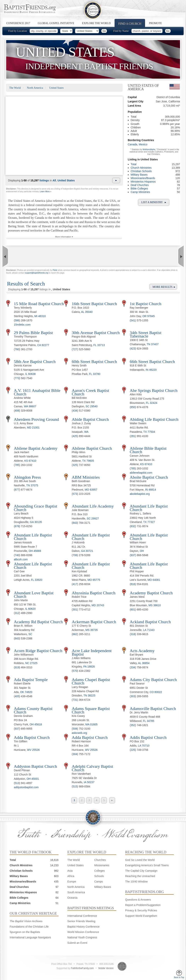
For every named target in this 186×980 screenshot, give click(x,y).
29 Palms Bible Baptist (33, 333)
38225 (92, 695)
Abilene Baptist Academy (36, 448)
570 (75, 671)
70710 (146, 746)
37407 (155, 344)
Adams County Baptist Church (33, 710)
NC (27, 663)
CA (39, 345)
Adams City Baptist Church (153, 680)
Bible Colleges (139, 189)
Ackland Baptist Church (150, 622)
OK (22, 692)
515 (75, 786)
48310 (42, 316)
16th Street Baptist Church (94, 304)
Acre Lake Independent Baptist (92, 652)
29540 (94, 406)
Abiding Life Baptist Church (154, 419)
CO (152, 692)
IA (85, 782)
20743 (100, 605)
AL (83, 312)
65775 (96, 580)
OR (144, 316)
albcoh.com (21, 559)
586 (17, 320)
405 (17, 696)
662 (75, 634)
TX (145, 432)
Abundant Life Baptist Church (149, 508)
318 (133, 634)
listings (44, 180)
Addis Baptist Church (148, 737)
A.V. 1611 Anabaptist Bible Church (37, 392)
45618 (38, 724)
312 (17, 613)
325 (75, 465)
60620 (32, 609)
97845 (151, 316)
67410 (33, 461)
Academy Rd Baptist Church (38, 622)
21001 (36, 428)
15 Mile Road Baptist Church (39, 304)
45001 (35, 779)
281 (133, 436)
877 (17, 490)
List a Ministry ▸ (154, 202)
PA (85, 667)
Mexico (143, 144)
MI (36, 316)
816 (133, 584)
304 (75, 754)
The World (15, 88)
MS (151, 605)
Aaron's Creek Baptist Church (90, 392)
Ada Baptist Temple (31, 680)
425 (75, 436)
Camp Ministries (140, 192)
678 (17, 526)
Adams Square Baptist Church (91, 710)
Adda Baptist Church (32, 737)
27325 (34, 663)
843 (75, 523)
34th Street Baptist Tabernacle (146, 334)
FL (95, 345)
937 (133, 555)
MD (29, 428)
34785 (151, 721)
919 (17, 667)
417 (75, 584)
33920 (39, 580)
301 (75, 610)
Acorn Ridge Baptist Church (38, 651)
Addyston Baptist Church (36, 766)
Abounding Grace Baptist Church (36, 508)
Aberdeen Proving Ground (36, 419)
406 (17, 411)
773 (17, 378)
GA (32, 522)
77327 (151, 522)
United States (56, 88)
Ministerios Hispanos (143, 182)
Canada (133, 144)
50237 (91, 782)
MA (87, 724)
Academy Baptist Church (151, 593)
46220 (153, 370)
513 (17, 783)
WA (26, 406)
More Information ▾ (64, 237)
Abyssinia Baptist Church (94, 593)
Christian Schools (141, 171)
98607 (33, 406)
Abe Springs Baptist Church (154, 390)
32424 (153, 403)
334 (133, 667)
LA (145, 630)
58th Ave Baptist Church (35, 362)
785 (17, 465)
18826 (91, 667)
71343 (151, 630)
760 (17, 349)
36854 (146, 663)
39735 (94, 630)
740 (17, 555)
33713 (101, 345)
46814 (152, 490)
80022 (158, 692)
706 (75, 555)
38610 (157, 605)
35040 (89, 312)
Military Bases (139, 175)
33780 (97, 374)
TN (148, 344)
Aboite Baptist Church (149, 477)
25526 (36, 750)
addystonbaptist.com (26, 787)
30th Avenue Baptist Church (96, 333)
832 (133, 526)
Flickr (55, 270)
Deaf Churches (140, 185)
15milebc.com (22, 325)
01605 (94, 724)
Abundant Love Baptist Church (34, 595)
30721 (89, 551)
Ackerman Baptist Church (94, 622)
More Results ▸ (164, 287)
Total (134, 164)
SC (87, 406)
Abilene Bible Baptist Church (148, 450)
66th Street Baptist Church (152, 362)
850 (133, 407)
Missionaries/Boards (143, 178)
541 (133, 320)
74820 (28, 692)
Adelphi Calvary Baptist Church (93, 768)
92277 (45, 345)
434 (75, 411)
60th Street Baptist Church (94, 362)
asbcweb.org (79, 733)
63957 (94, 490)
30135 (38, 522)
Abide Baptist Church (90, 419)
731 (75, 700)
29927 (95, 519)
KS (26, 461)
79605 (90, 461)
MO (87, 490)
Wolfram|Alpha (149, 149)
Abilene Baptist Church (92, 448)
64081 (156, 580)
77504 (151, 432)
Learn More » (45, 192)
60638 (32, 374)
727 (75, 349)
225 (133, 750)
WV (29, 750)
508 (75, 729)
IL (26, 374)
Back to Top (179, 974)
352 (133, 725)
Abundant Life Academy (93, 506)
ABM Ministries (86, 477)
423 (133, 349)
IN (147, 370)
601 (133, 610)
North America (35, 88)
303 (133, 696)
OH (31, 551)
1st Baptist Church (146, 304)
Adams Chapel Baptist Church (91, 681)
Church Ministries (141, 168)
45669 (37, 551)
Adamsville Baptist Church (153, 708)
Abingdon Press (27, 477)
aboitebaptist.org (140, 494)
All (54, 180)
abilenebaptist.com (141, 473)
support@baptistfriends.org (37, 273)
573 (75, 494)
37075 (34, 485)
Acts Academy (142, 651)
